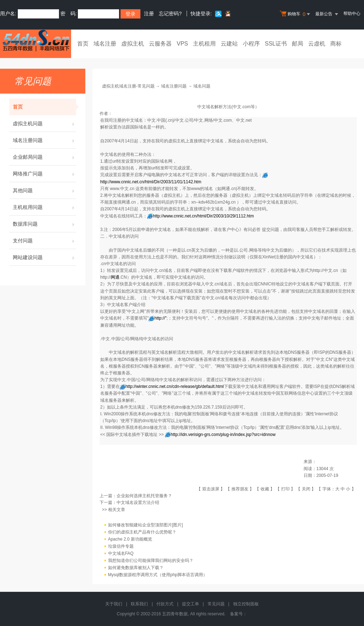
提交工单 (191, 604)
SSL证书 (276, 44)
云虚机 (317, 44)
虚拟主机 (133, 44)
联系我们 (139, 604)
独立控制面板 (246, 604)
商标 (336, 44)
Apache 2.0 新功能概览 (130, 539)
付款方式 (165, 604)
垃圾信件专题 (121, 546)
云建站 (229, 44)
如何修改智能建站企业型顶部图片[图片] (146, 525)
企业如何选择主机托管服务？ (144, 496)
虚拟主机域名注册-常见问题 (128, 86)
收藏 (265, 489)
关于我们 (114, 604)
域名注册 (105, 44)
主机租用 (204, 44)
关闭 (306, 489)
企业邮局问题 (44, 157)
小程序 (251, 44)
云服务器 (160, 44)
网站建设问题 (44, 257)
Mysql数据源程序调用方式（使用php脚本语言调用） (158, 575)
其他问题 (44, 190)
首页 (83, 44)
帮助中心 (352, 14)
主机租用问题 (44, 207)
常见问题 (216, 604)
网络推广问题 (44, 174)
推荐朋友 (240, 489)
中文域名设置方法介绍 (138, 503)
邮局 (298, 44)
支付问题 (44, 241)
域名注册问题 (44, 140)
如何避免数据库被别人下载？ (136, 568)
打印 (285, 489)
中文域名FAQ (121, 553)
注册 (149, 14)
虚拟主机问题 (44, 123)
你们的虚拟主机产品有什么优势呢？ (142, 532)
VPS (182, 44)
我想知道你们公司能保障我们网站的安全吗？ (151, 561)
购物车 (296, 14)
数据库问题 (44, 224)
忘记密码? (170, 14)
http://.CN (114, 277)
